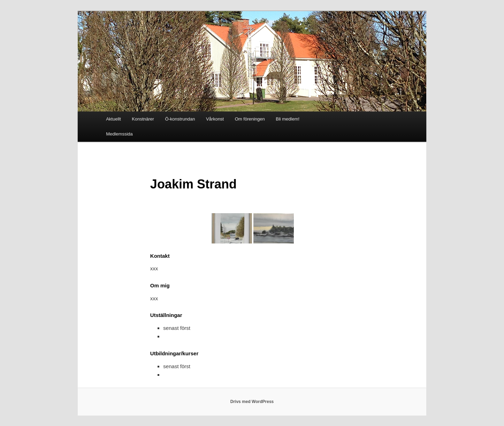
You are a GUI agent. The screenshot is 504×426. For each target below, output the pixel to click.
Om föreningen (250, 119)
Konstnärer (143, 119)
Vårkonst (215, 119)
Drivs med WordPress (252, 402)
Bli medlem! (288, 119)
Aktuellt (113, 119)
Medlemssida (119, 134)
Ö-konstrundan (180, 119)
